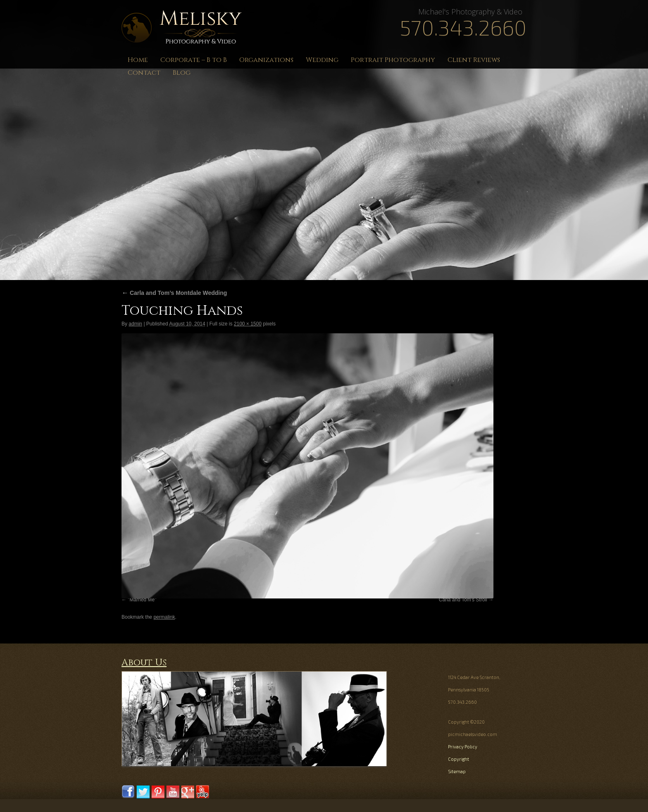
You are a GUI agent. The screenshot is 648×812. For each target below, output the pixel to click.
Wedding (322, 60)
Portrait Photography (393, 60)
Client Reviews (474, 60)
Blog (182, 73)
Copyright (459, 759)
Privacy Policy (463, 747)
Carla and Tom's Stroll (463, 600)
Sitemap (457, 771)
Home (138, 60)
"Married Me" (142, 600)
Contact (144, 73)
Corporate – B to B (194, 60)
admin (135, 324)
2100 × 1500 (248, 324)
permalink (164, 617)
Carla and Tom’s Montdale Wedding (174, 293)
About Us (144, 663)
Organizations (266, 60)
